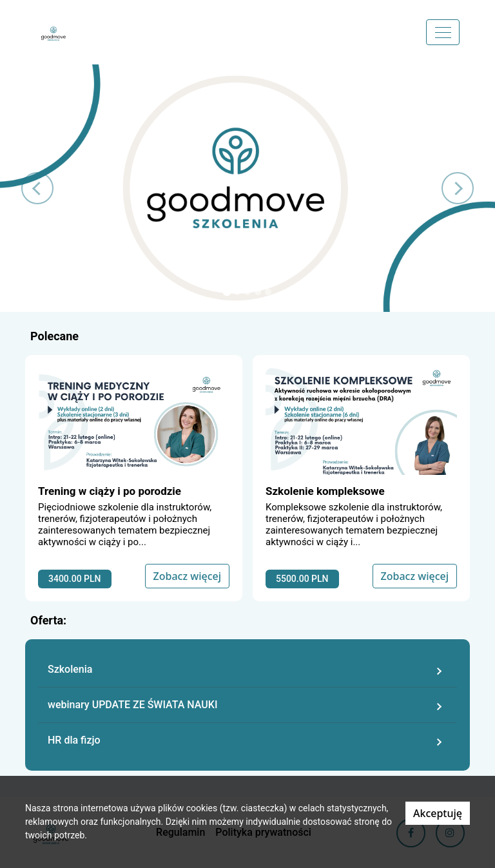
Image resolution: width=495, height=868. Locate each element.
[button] (37, 188)
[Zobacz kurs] (134, 478)
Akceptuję (438, 813)
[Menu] (443, 32)
